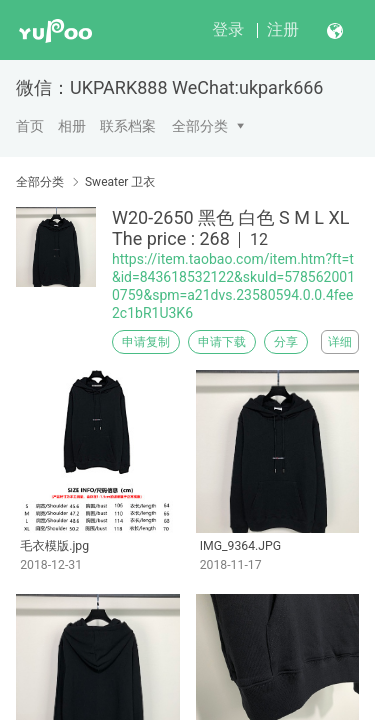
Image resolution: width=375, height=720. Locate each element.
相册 (72, 126)
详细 (340, 342)
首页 (30, 126)
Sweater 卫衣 (120, 182)
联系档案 (128, 126)
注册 (283, 29)
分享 (286, 342)
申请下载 (222, 342)
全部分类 (200, 126)
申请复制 (146, 342)
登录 (228, 29)
